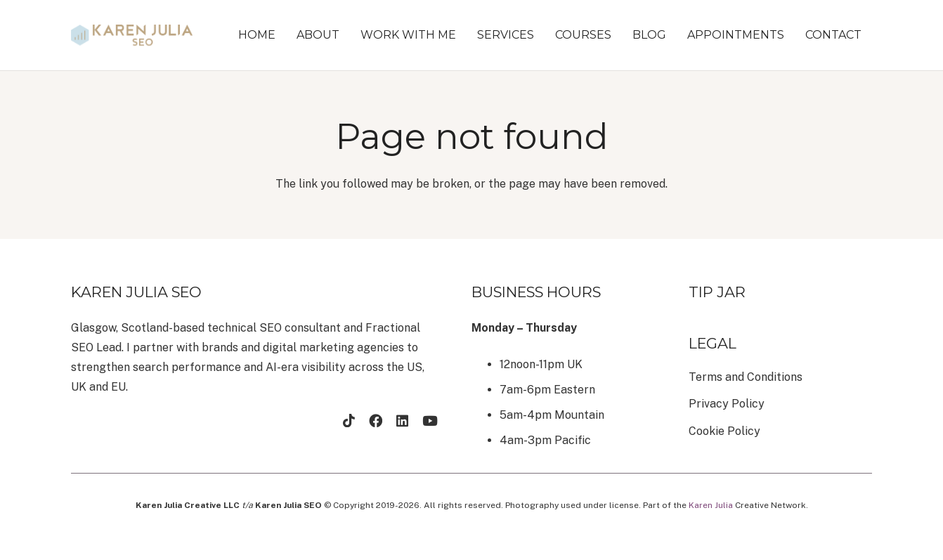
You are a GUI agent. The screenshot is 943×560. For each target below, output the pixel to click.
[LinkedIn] (402, 421)
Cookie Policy (724, 431)
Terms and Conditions (746, 377)
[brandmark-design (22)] (132, 35)
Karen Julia (711, 505)
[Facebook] (376, 421)
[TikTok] (349, 421)
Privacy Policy (727, 404)
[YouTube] (430, 421)
